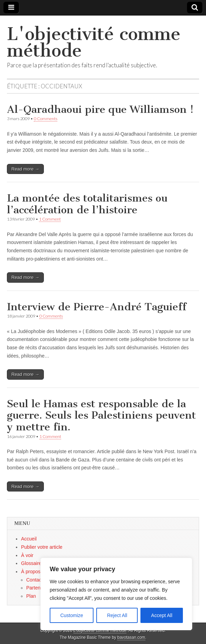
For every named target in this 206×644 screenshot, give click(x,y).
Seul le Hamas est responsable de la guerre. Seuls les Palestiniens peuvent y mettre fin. (101, 415)
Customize (72, 615)
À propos (31, 572)
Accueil (29, 539)
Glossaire (31, 563)
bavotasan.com (131, 637)
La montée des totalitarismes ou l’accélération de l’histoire (87, 204)
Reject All (117, 615)
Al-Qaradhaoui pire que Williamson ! (100, 109)
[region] (116, 594)
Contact (35, 580)
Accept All (162, 615)
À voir (27, 555)
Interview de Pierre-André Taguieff (97, 307)
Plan (31, 596)
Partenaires (39, 588)
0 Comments (46, 119)
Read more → (25, 169)
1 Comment (50, 219)
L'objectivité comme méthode (94, 42)
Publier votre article (42, 547)
